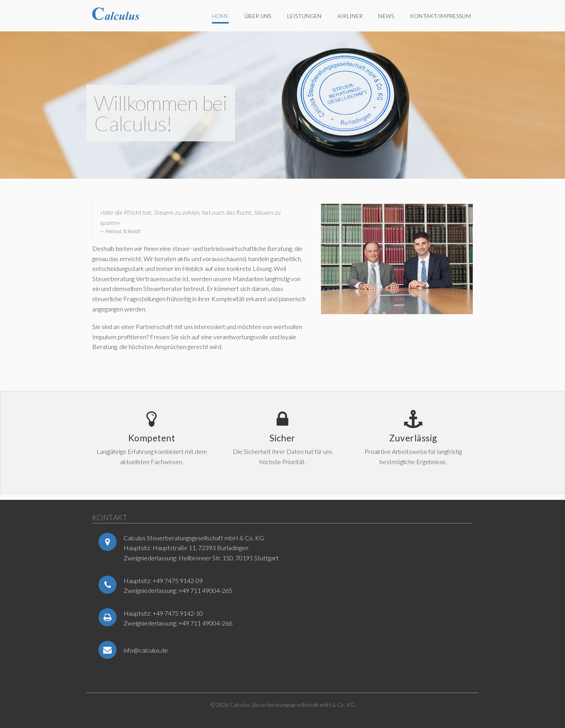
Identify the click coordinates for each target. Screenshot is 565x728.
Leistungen (304, 16)
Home (220, 16)
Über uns (258, 16)
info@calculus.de (146, 650)
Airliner (350, 16)
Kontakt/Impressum (440, 16)
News (386, 16)
